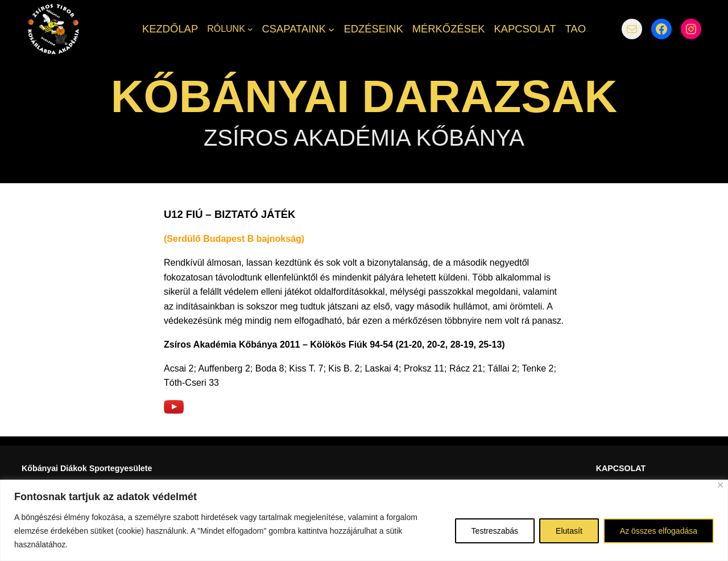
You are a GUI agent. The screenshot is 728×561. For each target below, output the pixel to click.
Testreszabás (495, 531)
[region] (364, 520)
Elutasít (569, 531)
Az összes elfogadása (659, 531)
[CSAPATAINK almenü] (331, 29)
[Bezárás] (720, 485)
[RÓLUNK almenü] (250, 29)
